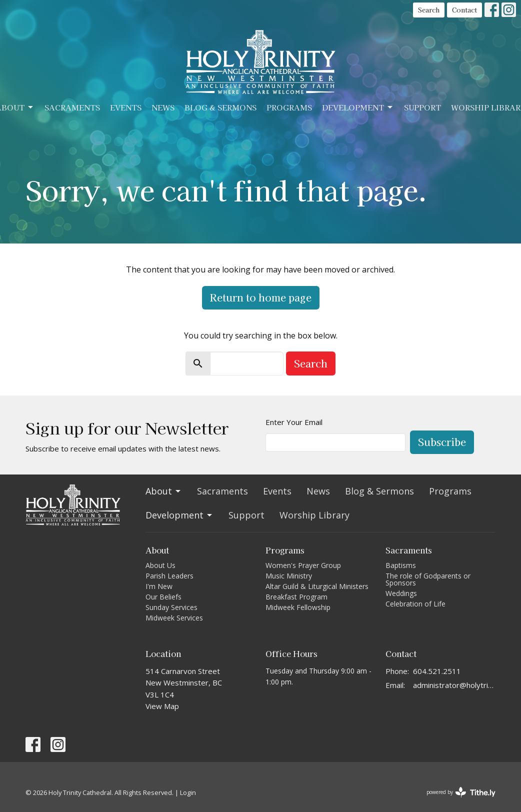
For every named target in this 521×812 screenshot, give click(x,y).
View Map (162, 706)
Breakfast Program (296, 597)
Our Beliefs (163, 597)
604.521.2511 (437, 671)
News (163, 107)
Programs (289, 107)
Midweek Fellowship (298, 607)
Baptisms (401, 565)
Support (422, 107)
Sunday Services (171, 607)
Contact (464, 10)
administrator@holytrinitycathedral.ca (454, 685)
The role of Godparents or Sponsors (428, 579)
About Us (160, 565)
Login (188, 792)
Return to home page (261, 297)
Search (429, 10)
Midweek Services (174, 618)
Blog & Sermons (220, 107)
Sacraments (72, 107)
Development (358, 107)
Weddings (401, 593)
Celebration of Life (415, 604)
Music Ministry (289, 576)
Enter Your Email (294, 422)
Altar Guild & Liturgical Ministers (317, 586)
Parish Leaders (169, 576)
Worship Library (314, 515)
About (164, 491)
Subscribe (442, 442)
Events (126, 107)
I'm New (159, 586)
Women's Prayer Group (303, 565)
